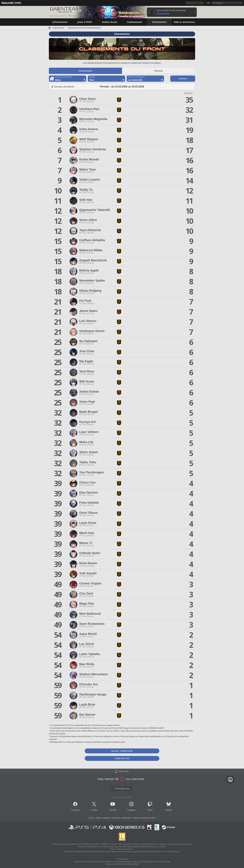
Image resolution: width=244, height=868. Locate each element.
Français (219, 3)
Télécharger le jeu (122, 789)
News (95, 810)
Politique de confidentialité (121, 818)
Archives (183, 79)
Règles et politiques (103, 818)
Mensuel (159, 71)
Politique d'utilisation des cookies (144, 818)
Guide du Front (122, 758)
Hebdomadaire (85, 71)
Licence (91, 818)
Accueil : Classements (122, 751)
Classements (58, 28)
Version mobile (124, 771)
